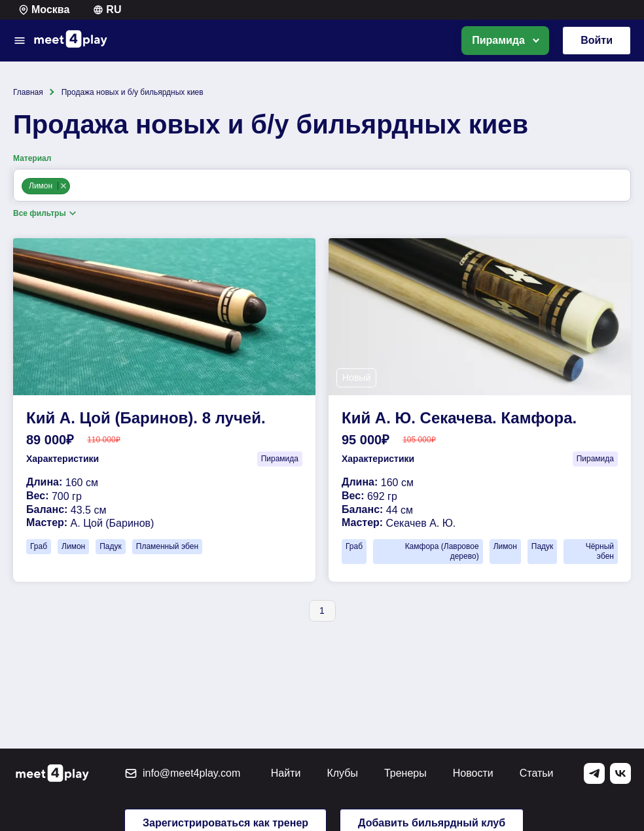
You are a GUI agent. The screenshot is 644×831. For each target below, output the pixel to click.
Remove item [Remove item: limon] (63, 186)
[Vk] (620, 773)
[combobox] (322, 185)
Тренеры (405, 773)
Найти (286, 773)
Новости (473, 773)
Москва (44, 9)
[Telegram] (594, 773)
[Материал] (76, 186)
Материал (32, 158)
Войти (597, 40)
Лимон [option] (45, 186)
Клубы (342, 773)
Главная (28, 92)
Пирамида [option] (498, 40)
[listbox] (505, 41)
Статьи (537, 773)
